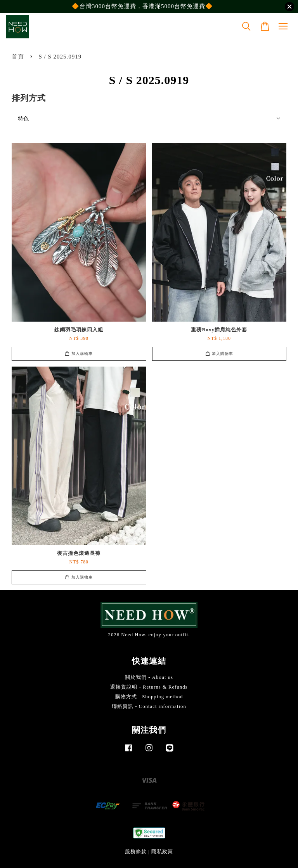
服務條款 (136, 852)
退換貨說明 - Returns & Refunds (149, 687)
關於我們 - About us (149, 677)
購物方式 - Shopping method (149, 697)
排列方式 (29, 98)
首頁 (18, 57)
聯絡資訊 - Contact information (149, 706)
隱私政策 (162, 852)
